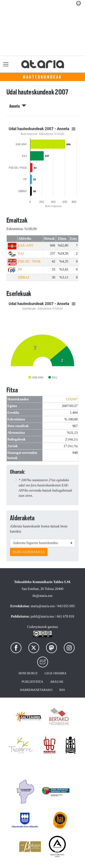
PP (20, 269)
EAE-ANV (26, 245)
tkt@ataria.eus (42, 596)
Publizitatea (32, 682)
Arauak (57, 682)
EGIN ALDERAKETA (29, 552)
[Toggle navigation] (6, 64)
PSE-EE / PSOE (29, 261)
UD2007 (72, 399)
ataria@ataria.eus (43, 606)
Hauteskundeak (42, 77)
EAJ (21, 253)
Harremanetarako (36, 690)
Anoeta (18, 106)
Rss (62, 690)
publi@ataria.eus (42, 616)
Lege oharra (55, 673)
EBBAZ (24, 277)
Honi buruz (28, 673)
